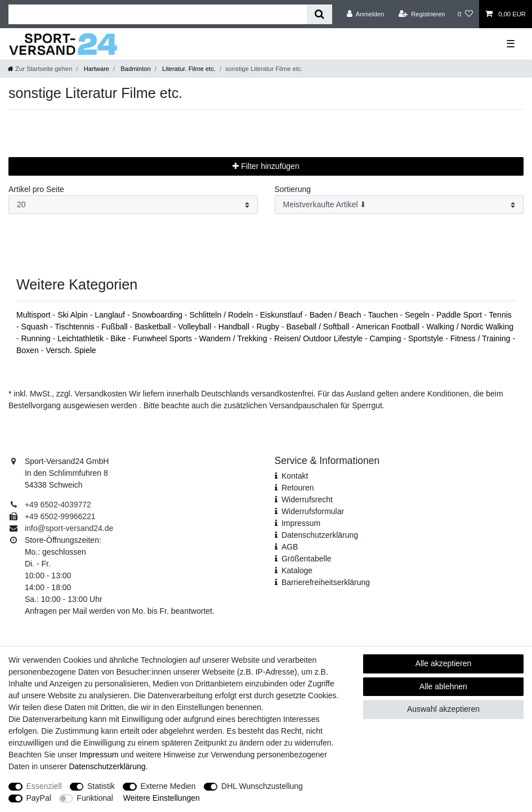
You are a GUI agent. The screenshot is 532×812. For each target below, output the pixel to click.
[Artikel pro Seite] (133, 205)
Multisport (35, 315)
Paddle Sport (460, 315)
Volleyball (196, 327)
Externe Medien (168, 786)
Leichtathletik (82, 338)
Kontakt (295, 476)
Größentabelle (307, 559)
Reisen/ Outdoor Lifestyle (319, 338)
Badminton (135, 69)
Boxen (29, 350)
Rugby (269, 327)
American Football (389, 327)
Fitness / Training (482, 338)
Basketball (154, 327)
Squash (36, 327)
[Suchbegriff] (158, 14)
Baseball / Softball (319, 327)
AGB (290, 547)
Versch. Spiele (71, 350)
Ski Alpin (74, 315)
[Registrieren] (421, 14)
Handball (235, 327)
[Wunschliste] (465, 14)
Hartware (96, 69)
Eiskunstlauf (282, 315)
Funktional (95, 798)
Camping (387, 338)
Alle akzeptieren (444, 663)
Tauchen (384, 315)
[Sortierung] (399, 205)
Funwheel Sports (164, 338)
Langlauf (111, 315)
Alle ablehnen (443, 686)
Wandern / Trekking (234, 338)
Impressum (301, 523)
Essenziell (44, 786)
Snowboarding (158, 315)
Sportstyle (427, 338)
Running (37, 338)
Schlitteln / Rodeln (222, 315)
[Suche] (319, 14)
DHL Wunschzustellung (262, 786)
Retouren (298, 488)
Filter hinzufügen (266, 166)
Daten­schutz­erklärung (320, 535)
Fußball (116, 327)
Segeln (418, 315)
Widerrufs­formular (313, 511)
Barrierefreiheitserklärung (326, 582)
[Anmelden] (366, 14)
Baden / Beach (337, 315)
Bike (119, 338)
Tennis (500, 315)
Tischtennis (75, 327)
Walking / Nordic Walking (470, 327)
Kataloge (297, 570)
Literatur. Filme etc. (188, 69)
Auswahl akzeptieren (443, 709)
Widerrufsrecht (307, 499)
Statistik (101, 786)
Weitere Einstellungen (162, 798)
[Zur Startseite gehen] (40, 69)
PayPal (39, 798)
